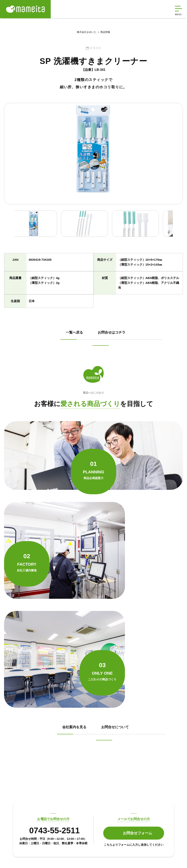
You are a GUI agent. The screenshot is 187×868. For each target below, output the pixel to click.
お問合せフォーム (138, 726)
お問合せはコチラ (68, 356)
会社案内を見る (66, 609)
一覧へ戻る (62, 339)
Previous (7, 227)
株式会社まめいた (87, 32)
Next (180, 227)
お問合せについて (68, 625)
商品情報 (103, 32)
